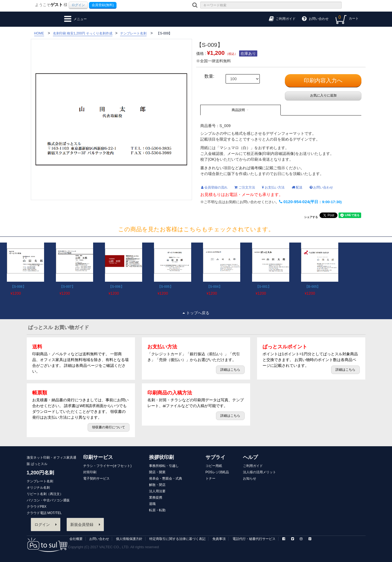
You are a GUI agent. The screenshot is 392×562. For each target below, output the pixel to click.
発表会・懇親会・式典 (166, 478)
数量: (209, 76)
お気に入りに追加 (323, 95)
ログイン (78, 5)
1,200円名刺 (40, 473)
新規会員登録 (85, 525)
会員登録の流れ (214, 187)
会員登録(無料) (103, 5)
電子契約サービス (96, 478)
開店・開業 (157, 472)
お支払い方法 (273, 187)
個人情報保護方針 (129, 539)
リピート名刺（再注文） (45, 494)
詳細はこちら (230, 370)
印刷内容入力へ (323, 80)
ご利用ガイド (253, 466)
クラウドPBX (37, 507)
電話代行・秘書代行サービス (254, 539)
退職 (152, 504)
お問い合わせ (321, 187)
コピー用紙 (214, 466)
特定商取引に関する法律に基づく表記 (177, 539)
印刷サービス (98, 457)
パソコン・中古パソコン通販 (48, 500)
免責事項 (219, 539)
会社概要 (76, 539)
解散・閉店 (157, 485)
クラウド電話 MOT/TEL (44, 513)
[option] (25, 268)
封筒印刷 (90, 472)
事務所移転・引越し (164, 466)
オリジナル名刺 (38, 488)
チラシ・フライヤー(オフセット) (107, 466)
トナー (210, 478)
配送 (297, 187)
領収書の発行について (109, 427)
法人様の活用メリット (259, 472)
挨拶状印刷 (161, 457)
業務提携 (156, 498)
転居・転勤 (157, 510)
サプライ (215, 457)
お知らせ (250, 478)
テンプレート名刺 (40, 481)
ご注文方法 (245, 187)
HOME (39, 33)
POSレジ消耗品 (217, 472)
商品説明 (238, 110)
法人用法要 (157, 491)
